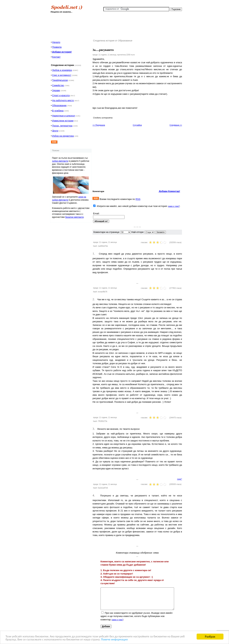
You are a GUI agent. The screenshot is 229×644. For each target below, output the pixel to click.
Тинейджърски (60, 80)
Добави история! (62, 52)
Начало (56, 42)
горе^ (180, 479)
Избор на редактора (63, 136)
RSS (138, 199)
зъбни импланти (60, 161)
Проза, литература (62, 126)
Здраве (56, 90)
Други (55, 131)
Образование (59, 105)
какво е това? (174, 206)
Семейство (58, 85)
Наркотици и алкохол (64, 116)
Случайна (137, 125)
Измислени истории (63, 121)
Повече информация (115, 640)
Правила (57, 47)
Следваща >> (176, 125)
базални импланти (75, 217)
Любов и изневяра (62, 70)
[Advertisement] (117, 25)
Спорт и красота (61, 95)
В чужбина (58, 111)
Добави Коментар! (170, 191)
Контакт (56, 57)
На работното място (63, 100)
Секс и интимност (62, 75)
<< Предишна (99, 125)
